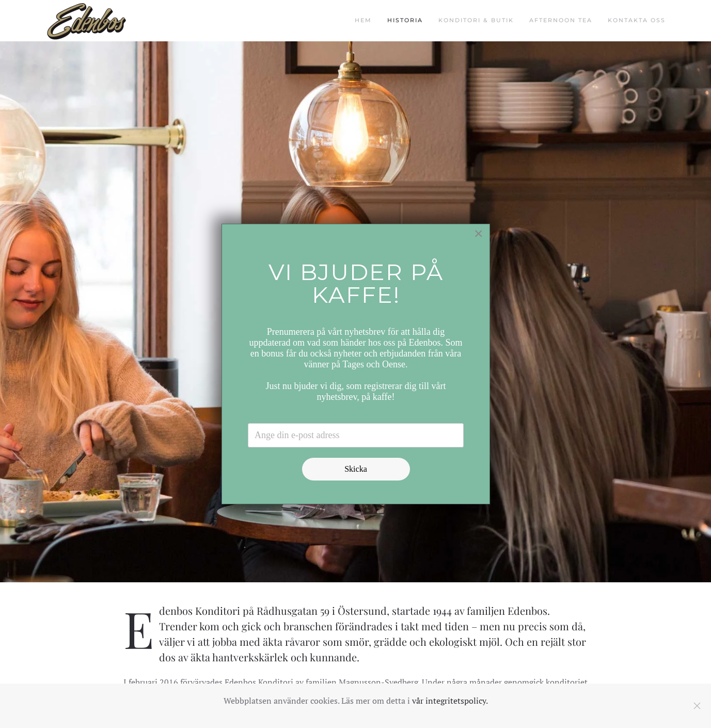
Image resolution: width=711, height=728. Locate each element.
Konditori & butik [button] (476, 20)
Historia (405, 20)
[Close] (479, 234)
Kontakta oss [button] (637, 20)
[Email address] (356, 435)
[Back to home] (86, 21)
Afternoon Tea (561, 20)
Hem (363, 20)
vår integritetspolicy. (450, 701)
